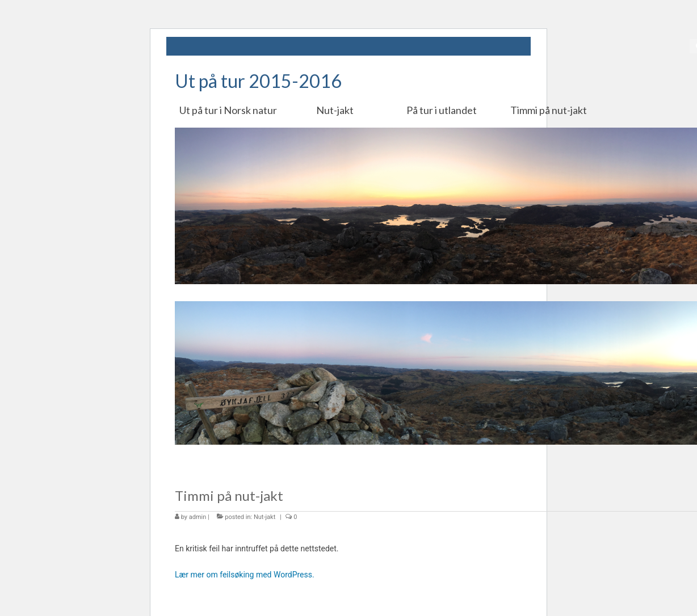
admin (198, 517)
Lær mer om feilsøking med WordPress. (245, 575)
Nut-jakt (264, 517)
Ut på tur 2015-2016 (258, 81)
